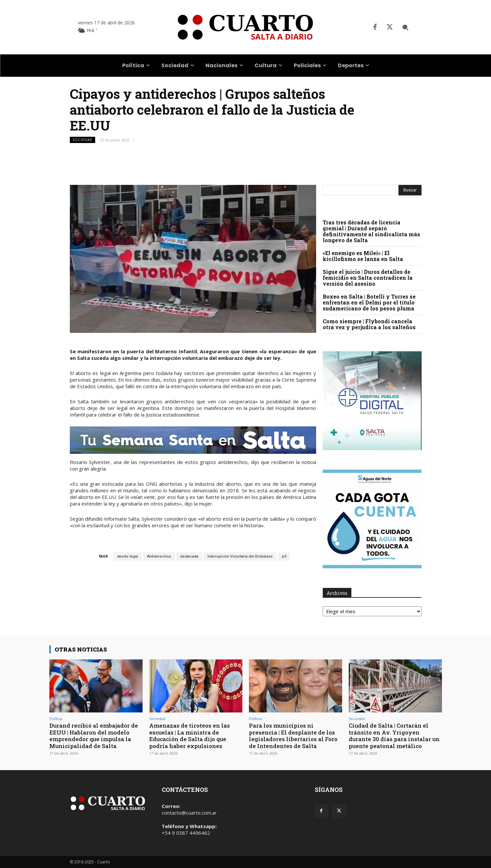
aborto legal (128, 556)
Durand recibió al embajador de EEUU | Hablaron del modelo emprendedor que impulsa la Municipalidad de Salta (94, 736)
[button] (405, 27)
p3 (284, 556)
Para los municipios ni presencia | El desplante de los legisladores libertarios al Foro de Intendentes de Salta (293, 736)
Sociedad (82, 140)
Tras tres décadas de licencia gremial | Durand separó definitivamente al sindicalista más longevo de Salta (371, 231)
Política (56, 719)
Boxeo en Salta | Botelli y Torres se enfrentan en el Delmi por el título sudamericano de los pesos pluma (369, 302)
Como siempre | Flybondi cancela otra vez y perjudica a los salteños (369, 324)
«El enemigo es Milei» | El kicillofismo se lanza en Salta (363, 256)
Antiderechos (159, 556)
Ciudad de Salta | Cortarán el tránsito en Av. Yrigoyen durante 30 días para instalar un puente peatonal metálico (394, 736)
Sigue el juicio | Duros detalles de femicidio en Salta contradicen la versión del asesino (368, 278)
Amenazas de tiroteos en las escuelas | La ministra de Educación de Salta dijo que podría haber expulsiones (190, 736)
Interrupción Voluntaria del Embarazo (240, 556)
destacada (189, 556)
